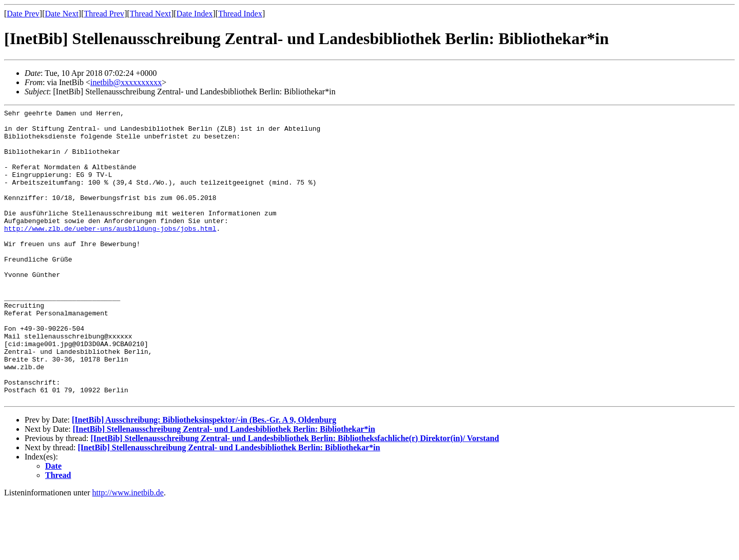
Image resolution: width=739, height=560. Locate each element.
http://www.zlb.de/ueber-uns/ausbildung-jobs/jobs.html (110, 253)
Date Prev (23, 14)
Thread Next (150, 14)
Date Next (62, 14)
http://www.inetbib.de (128, 551)
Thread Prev (104, 14)
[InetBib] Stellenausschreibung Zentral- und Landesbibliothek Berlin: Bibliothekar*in (224, 487)
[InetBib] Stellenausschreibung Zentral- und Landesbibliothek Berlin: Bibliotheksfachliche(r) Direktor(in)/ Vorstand (295, 497)
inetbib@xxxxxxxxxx (126, 82)
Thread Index (240, 14)
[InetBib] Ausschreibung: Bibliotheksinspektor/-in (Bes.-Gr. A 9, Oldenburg (204, 478)
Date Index (195, 14)
